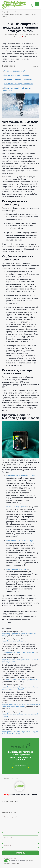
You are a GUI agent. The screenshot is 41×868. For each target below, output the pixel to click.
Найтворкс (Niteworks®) (16, 507)
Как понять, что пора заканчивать (19, 84)
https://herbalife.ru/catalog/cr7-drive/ (16, 641)
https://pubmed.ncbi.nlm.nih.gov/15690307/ (22, 679)
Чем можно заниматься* (15, 71)
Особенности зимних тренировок (19, 79)
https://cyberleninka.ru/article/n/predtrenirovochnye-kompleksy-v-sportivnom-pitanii (21, 706)
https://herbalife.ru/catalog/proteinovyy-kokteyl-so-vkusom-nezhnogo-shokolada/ (20, 688)
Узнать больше (20, 766)
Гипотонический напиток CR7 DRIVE (21, 476)
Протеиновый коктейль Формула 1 (21, 540)
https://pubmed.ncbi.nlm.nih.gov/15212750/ (18, 652)
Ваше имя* (8, 838)
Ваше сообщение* (10, 817)
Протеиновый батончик (16, 569)
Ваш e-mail (8, 845)
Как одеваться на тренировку (17, 75)
